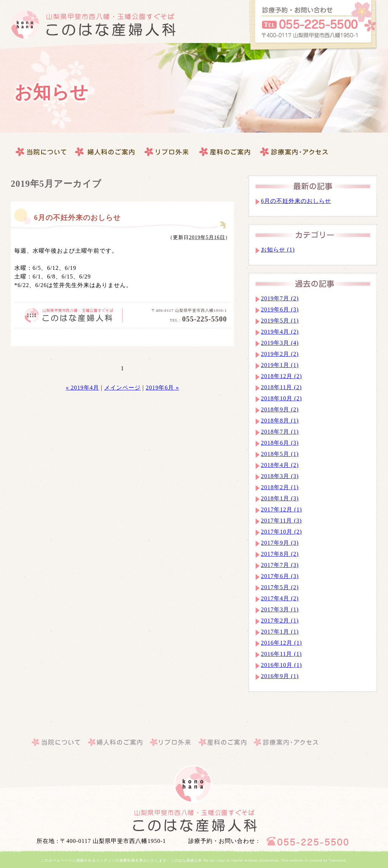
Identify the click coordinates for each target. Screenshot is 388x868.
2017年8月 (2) (280, 554)
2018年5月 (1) (280, 454)
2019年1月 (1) (280, 365)
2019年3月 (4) (280, 343)
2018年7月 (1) (280, 432)
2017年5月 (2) (280, 587)
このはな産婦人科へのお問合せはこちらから (313, 26)
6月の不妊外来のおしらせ (77, 218)
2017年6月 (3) (280, 576)
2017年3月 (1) (280, 609)
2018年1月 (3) (280, 498)
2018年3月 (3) (280, 476)
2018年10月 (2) (282, 398)
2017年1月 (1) (280, 632)
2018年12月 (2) (282, 376)
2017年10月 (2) (282, 532)
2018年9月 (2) (280, 409)
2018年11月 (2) (281, 387)
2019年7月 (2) (280, 298)
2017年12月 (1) (282, 509)
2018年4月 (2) (280, 465)
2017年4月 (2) (280, 598)
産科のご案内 (167, 152)
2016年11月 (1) (281, 654)
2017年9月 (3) (280, 543)
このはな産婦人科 (93, 25)
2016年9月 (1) (280, 676)
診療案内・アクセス (225, 152)
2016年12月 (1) (282, 643)
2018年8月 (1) (280, 421)
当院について (41, 152)
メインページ (122, 388)
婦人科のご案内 (106, 152)
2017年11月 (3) (281, 521)
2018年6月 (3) (280, 443)
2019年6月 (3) (280, 309)
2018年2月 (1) (280, 487)
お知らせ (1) (278, 250)
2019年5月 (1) (280, 321)
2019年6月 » (162, 388)
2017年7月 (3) (280, 565)
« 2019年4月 (83, 388)
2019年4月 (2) (280, 332)
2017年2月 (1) (280, 621)
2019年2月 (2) (280, 354)
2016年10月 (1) (282, 665)
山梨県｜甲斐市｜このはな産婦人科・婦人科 (194, 821)
